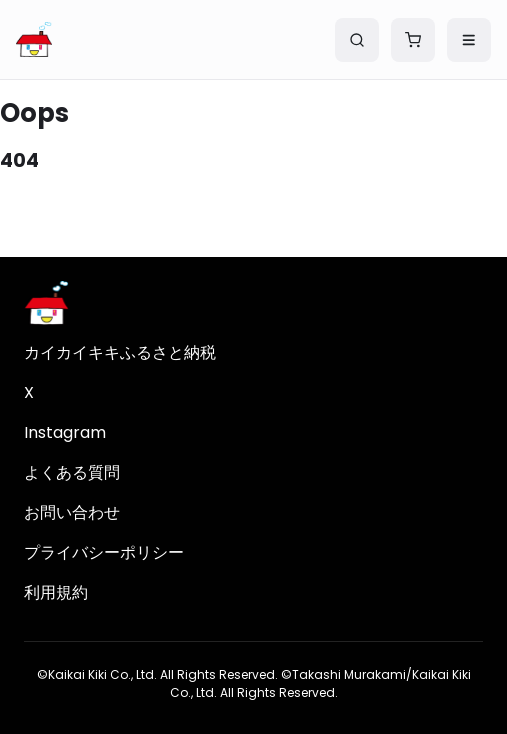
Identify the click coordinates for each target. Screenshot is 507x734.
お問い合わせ (72, 512)
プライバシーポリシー (104, 552)
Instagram (65, 432)
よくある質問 (72, 472)
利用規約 (56, 592)
